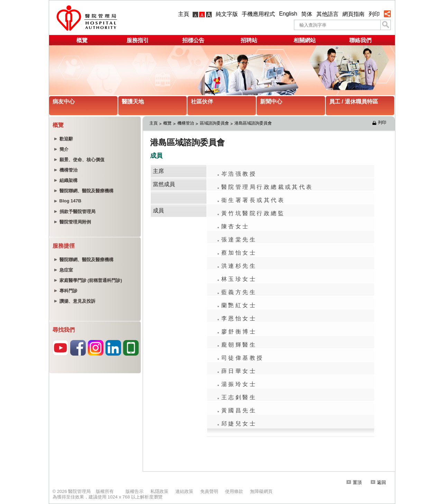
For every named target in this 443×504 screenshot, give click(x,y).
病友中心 (64, 102)
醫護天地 (133, 102)
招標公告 (193, 40)
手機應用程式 (258, 14)
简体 (307, 14)
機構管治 (186, 123)
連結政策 (184, 491)
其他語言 (327, 14)
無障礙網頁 (261, 491)
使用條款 (234, 491)
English (288, 14)
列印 (374, 14)
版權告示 (135, 491)
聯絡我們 (360, 40)
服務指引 (138, 40)
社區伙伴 (202, 102)
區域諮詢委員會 (214, 123)
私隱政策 (159, 491)
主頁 (184, 14)
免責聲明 (209, 491)
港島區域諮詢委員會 (253, 123)
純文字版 (227, 14)
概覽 (82, 40)
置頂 (354, 482)
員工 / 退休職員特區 (354, 102)
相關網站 (305, 40)
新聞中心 (271, 102)
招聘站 (249, 40)
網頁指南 (353, 14)
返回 (378, 482)
